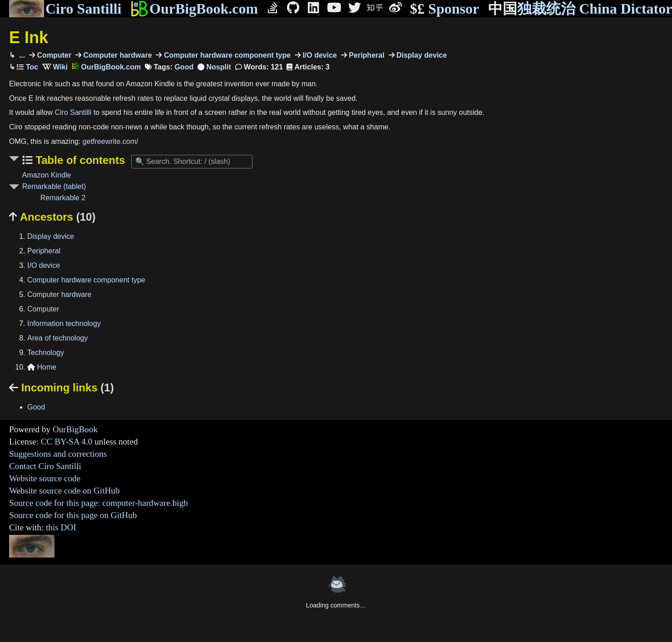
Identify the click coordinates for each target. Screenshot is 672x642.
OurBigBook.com (194, 9)
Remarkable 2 (63, 198)
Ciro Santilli (65, 9)
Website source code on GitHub (64, 491)
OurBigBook (75, 429)
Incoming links (62, 388)
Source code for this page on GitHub (73, 515)
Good (184, 67)
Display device (421, 55)
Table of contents (79, 160)
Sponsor (445, 9)
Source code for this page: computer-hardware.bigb (99, 503)
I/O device (319, 55)
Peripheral (366, 55)
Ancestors (52, 217)
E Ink (29, 37)
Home (42, 367)
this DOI (61, 527)
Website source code (45, 478)
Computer (53, 55)
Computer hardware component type (226, 55)
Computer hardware (117, 55)
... (21, 55)
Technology (46, 353)
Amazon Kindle (47, 175)
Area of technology (57, 338)
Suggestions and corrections (58, 454)
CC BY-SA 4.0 (67, 442)
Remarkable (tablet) (54, 186)
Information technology (64, 323)
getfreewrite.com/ (111, 141)
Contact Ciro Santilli (45, 466)
